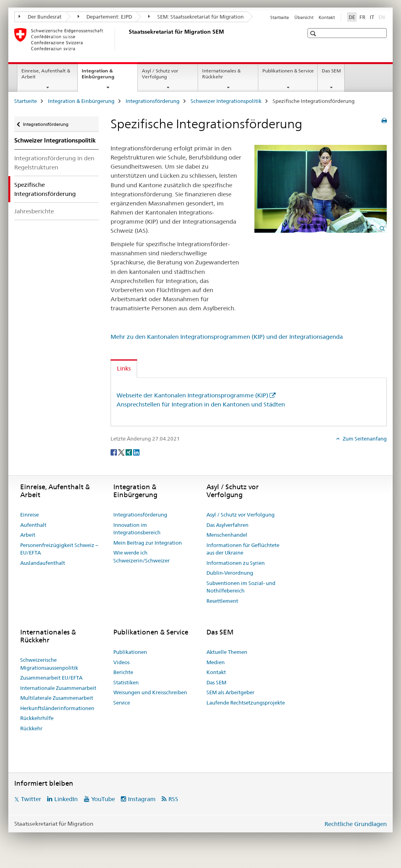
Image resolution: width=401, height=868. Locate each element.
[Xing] (129, 452)
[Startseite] (127, 39)
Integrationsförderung (153, 101)
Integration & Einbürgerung (107, 76)
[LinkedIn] (136, 452)
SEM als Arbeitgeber (230, 692)
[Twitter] (122, 452)
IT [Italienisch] (372, 17)
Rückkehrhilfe (37, 718)
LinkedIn (66, 799)
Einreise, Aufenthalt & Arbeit (46, 74)
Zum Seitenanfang (364, 439)
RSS (173, 799)
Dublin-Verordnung (230, 573)
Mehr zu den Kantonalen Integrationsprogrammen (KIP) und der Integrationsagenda (227, 337)
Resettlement (222, 601)
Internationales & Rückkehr (221, 74)
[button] (314, 33)
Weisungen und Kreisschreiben (150, 692)
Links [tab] (124, 368)
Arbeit (28, 535)
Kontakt (327, 17)
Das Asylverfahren (227, 525)
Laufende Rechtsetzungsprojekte (246, 703)
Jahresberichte (34, 211)
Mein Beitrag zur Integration (148, 543)
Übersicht (304, 17)
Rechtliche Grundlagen (356, 824)
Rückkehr (31, 728)
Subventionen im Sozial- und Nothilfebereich (241, 587)
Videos (121, 662)
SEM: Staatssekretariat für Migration (196, 17)
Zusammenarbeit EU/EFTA (51, 678)
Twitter (31, 799)
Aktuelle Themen (227, 652)
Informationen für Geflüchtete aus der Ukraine (243, 549)
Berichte (123, 672)
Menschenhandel (227, 535)
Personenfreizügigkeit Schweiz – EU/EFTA (59, 549)
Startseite (280, 17)
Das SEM (331, 71)
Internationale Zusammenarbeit (58, 688)
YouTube (103, 799)
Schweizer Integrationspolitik (226, 101)
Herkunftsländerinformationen (57, 708)
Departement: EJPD (105, 17)
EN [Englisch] (383, 17)
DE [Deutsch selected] (352, 17)
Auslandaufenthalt (43, 563)
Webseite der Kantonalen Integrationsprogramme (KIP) (192, 395)
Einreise (30, 515)
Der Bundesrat (40, 17)
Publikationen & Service (288, 71)
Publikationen (130, 652)
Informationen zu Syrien (236, 563)
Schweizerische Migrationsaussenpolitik (49, 664)
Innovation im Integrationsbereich (137, 529)
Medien (216, 662)
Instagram (142, 799)
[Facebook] (114, 452)
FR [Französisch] (362, 17)
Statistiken (126, 682)
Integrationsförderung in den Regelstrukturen (54, 163)
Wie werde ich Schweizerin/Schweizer (141, 557)
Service (122, 703)
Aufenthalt (33, 525)
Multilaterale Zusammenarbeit (57, 698)
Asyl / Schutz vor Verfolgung (160, 74)
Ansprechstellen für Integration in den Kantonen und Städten (201, 404)
